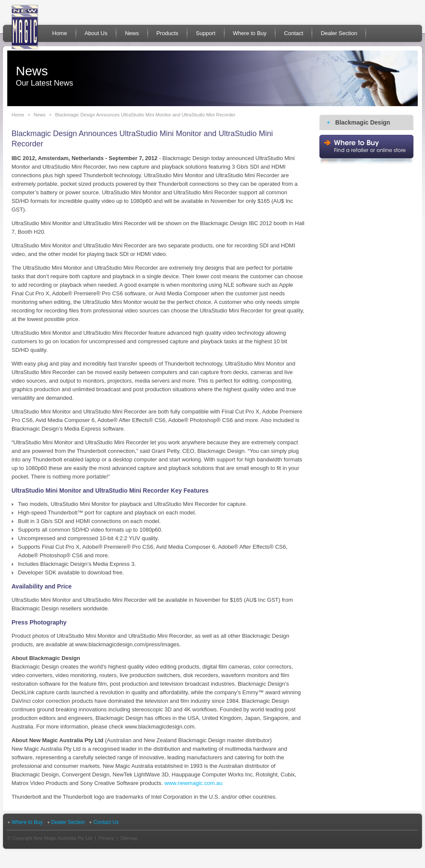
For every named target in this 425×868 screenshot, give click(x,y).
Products (167, 33)
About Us (96, 33)
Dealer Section (339, 33)
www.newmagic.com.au (193, 783)
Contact (294, 33)
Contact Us (106, 822)
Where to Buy (250, 33)
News (132, 33)
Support (206, 33)
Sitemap (129, 838)
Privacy (106, 838)
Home (60, 33)
